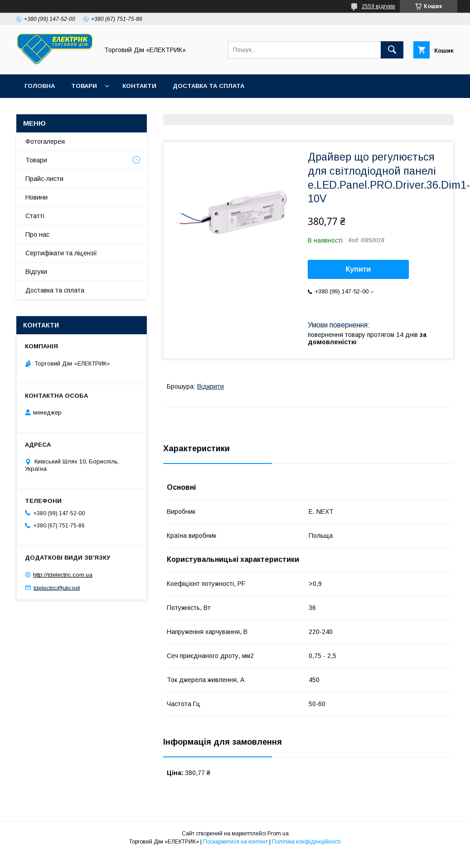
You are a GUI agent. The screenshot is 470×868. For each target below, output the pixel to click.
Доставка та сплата (208, 86)
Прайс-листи (44, 179)
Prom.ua (278, 834)
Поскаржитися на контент (235, 842)
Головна (40, 86)
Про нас (37, 234)
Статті (35, 216)
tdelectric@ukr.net (57, 588)
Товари (84, 86)
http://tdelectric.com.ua (63, 575)
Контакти (139, 86)
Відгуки (36, 272)
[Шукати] (392, 50)
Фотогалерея (45, 141)
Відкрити (211, 386)
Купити (359, 269)
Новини (36, 197)
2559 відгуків (378, 6)
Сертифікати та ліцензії (61, 253)
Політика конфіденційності (306, 842)
